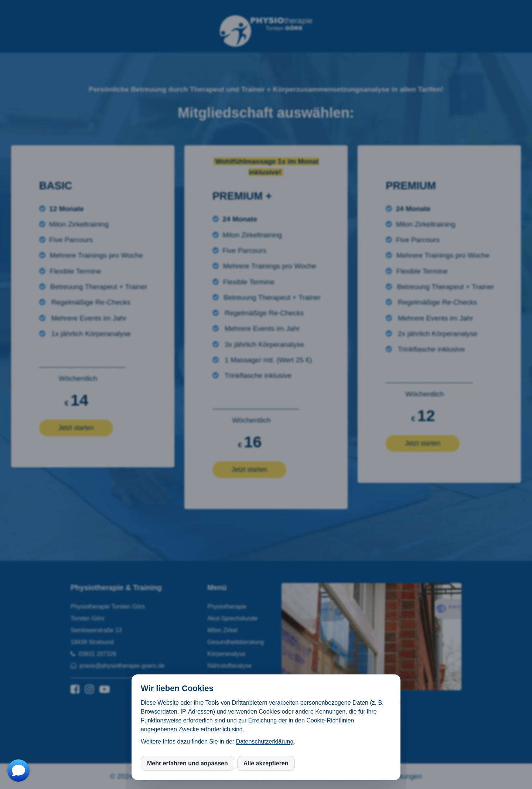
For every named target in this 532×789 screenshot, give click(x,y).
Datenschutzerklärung (265, 741)
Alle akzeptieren (266, 763)
